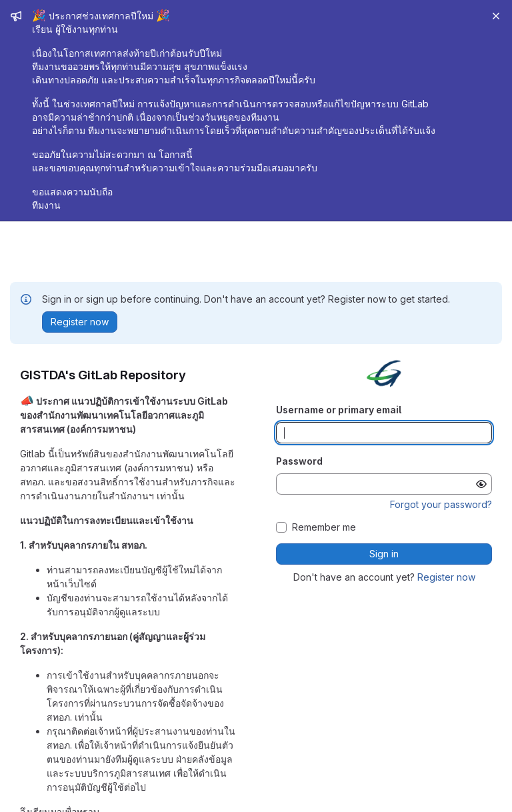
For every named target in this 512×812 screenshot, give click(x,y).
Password (299, 461)
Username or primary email (339, 410)
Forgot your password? (441, 504)
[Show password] (481, 484)
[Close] (496, 16)
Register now (446, 577)
